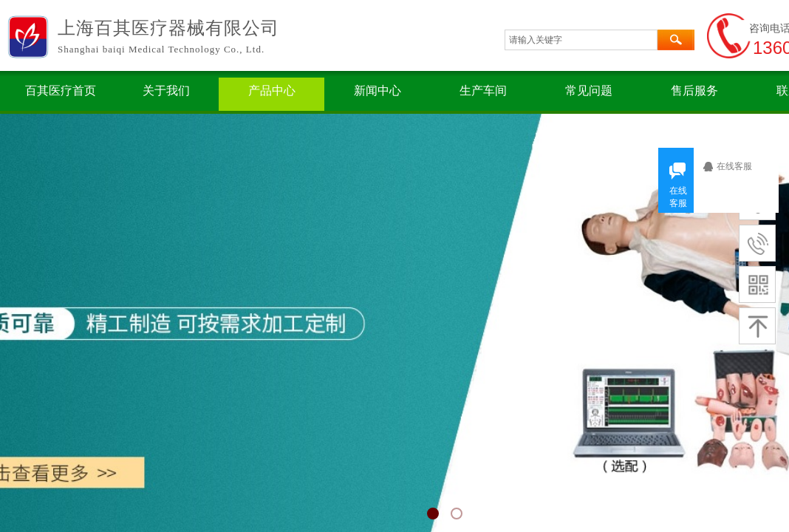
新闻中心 (378, 91)
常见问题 (589, 91)
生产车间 (483, 91)
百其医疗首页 (61, 91)
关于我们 (166, 91)
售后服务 (694, 91)
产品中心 (272, 91)
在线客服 (740, 166)
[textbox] (581, 40)
